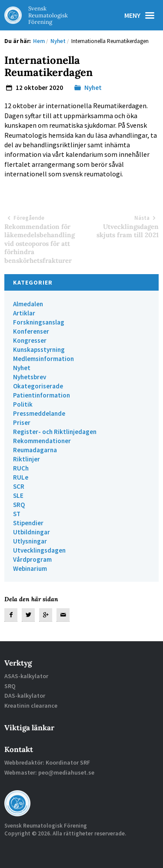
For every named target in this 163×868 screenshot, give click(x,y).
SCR (19, 486)
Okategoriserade (38, 386)
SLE (18, 495)
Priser (22, 422)
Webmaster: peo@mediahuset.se (49, 772)
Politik (23, 404)
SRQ (19, 505)
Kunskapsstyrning (39, 350)
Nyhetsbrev (30, 377)
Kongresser (30, 340)
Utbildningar (32, 532)
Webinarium (30, 568)
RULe (21, 477)
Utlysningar (30, 541)
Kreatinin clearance (31, 706)
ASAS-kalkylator (26, 676)
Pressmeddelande (39, 413)
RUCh (21, 468)
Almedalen (28, 304)
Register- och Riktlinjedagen (55, 432)
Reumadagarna (35, 450)
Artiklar (24, 313)
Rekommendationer (42, 441)
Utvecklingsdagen (39, 550)
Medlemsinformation (43, 359)
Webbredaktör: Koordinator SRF (47, 762)
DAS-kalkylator (25, 696)
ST (17, 514)
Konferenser (31, 331)
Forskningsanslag (39, 322)
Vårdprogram (32, 559)
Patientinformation (42, 395)
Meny (141, 15)
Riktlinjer (27, 459)
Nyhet (93, 88)
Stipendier (28, 523)
